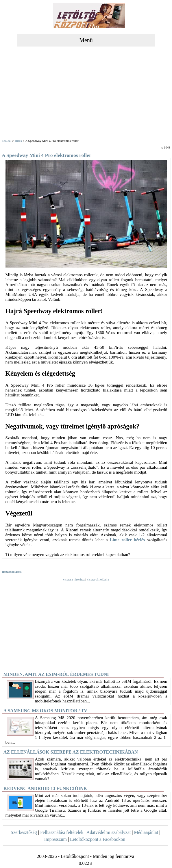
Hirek (18, 141)
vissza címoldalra (98, 579)
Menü (86, 40)
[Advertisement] (86, 95)
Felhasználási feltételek (62, 832)
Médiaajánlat (146, 832)
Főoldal (7, 141)
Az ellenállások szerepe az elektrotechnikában (71, 752)
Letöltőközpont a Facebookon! (98, 839)
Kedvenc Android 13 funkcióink (45, 788)
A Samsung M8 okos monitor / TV (45, 711)
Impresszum (56, 839)
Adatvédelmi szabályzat (109, 832)
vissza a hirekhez (74, 579)
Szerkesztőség (24, 832)
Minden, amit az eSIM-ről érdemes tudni (56, 674)
